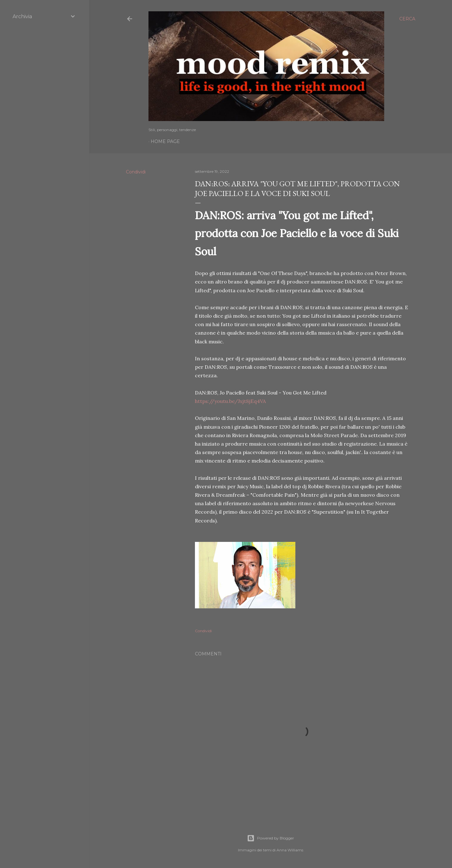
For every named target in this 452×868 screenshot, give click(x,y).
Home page (165, 141)
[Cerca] (407, 19)
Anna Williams (290, 850)
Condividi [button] (136, 172)
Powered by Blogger (271, 838)
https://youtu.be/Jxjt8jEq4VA (230, 401)
